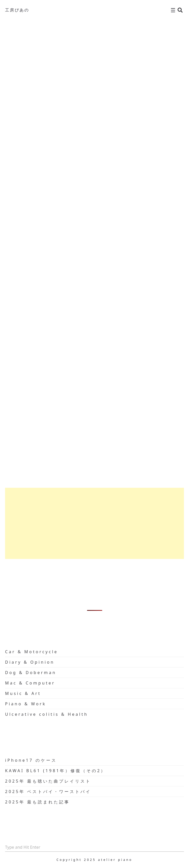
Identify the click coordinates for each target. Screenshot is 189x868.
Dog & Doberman (31, 673)
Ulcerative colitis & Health (47, 714)
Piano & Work (26, 704)
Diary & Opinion (30, 662)
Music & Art (23, 693)
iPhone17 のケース (31, 760)
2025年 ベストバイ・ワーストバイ (48, 791)
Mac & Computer (30, 683)
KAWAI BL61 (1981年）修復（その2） (56, 771)
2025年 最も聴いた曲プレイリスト (48, 781)
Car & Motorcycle (31, 652)
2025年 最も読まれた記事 (37, 802)
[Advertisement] (94, 523)
